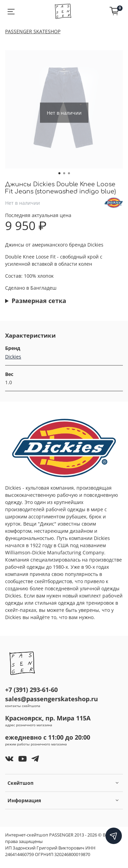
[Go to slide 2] (64, 173)
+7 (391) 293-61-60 (31, 690)
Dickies (13, 357)
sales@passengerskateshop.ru (52, 699)
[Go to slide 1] (59, 173)
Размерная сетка (39, 301)
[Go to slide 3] (69, 173)
